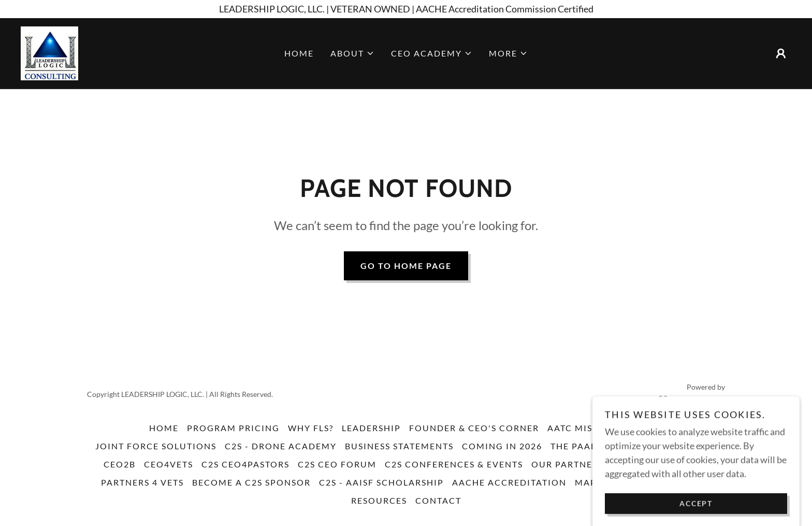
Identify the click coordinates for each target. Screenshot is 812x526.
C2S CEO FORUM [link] (337, 464)
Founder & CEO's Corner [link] (474, 428)
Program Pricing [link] (233, 428)
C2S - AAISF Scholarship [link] (381, 482)
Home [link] (299, 53)
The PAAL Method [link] (596, 446)
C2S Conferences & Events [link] (454, 464)
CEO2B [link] (120, 464)
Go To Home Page (406, 266)
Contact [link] (438, 500)
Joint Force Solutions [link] (156, 446)
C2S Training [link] (683, 446)
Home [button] (164, 428)
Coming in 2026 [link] (502, 446)
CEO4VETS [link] (169, 464)
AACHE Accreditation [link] (509, 482)
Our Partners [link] (568, 464)
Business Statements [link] (399, 446)
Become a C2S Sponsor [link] (251, 482)
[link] (49, 52)
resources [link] (379, 500)
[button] (352, 53)
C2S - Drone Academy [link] (281, 446)
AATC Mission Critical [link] (605, 428)
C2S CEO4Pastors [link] (245, 464)
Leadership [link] (371, 428)
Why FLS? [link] (311, 428)
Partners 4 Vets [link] (142, 482)
